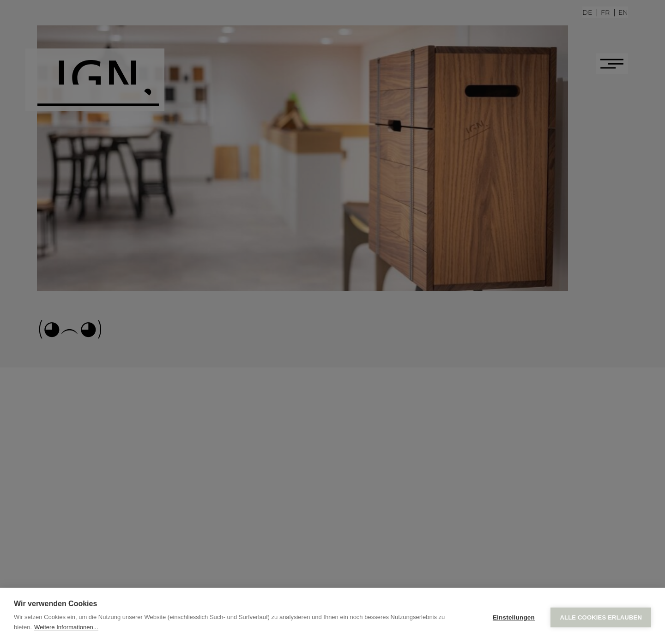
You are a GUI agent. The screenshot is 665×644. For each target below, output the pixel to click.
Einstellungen (514, 616)
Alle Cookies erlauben (601, 616)
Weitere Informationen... (66, 627)
